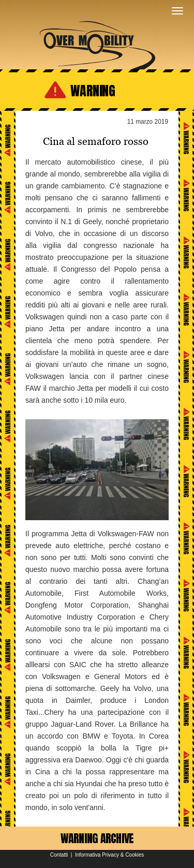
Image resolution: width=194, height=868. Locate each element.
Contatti (59, 855)
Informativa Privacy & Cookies (109, 855)
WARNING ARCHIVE (97, 838)
